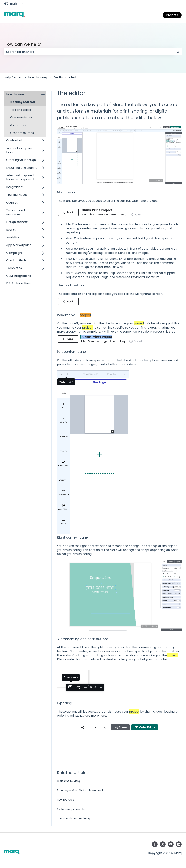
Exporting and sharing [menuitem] (22, 168)
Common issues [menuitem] (21, 117)
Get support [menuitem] (19, 125)
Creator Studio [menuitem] (17, 260)
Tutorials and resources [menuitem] (15, 212)
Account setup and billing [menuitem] (20, 150)
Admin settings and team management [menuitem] (20, 177)
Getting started (65, 77)
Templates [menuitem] (14, 268)
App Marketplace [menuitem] (19, 245)
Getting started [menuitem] (23, 102)
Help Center (13, 77)
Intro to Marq (38, 77)
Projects (172, 15)
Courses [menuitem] (12, 203)
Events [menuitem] (11, 230)
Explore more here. (93, 716)
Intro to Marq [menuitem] (16, 94)
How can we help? (23, 44)
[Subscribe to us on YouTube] (171, 844)
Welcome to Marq (68, 781)
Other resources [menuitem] (22, 133)
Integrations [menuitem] (15, 187)
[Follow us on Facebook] (155, 844)
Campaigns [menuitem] (14, 253)
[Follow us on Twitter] (163, 844)
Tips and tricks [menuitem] (21, 110)
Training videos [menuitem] (17, 195)
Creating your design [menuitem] (21, 160)
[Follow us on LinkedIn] (179, 844)
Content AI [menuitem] (14, 140)
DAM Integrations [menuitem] (19, 283)
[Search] (178, 52)
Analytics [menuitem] (13, 237)
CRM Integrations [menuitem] (19, 276)
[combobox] (90, 52)
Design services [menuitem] (17, 222)
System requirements (71, 809)
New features (65, 800)
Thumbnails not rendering (73, 818)
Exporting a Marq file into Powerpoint (80, 790)
